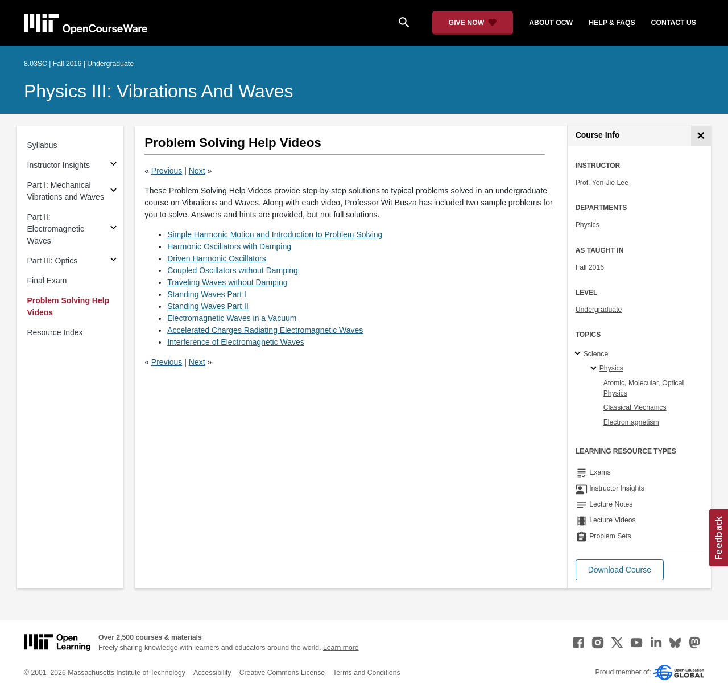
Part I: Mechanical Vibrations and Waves (66, 191)
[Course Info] (701, 136)
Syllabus (42, 145)
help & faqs (612, 23)
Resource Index (55, 332)
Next (197, 171)
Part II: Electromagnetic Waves (56, 229)
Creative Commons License (282, 673)
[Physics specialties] (595, 369)
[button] (620, 570)
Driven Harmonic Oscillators (216, 258)
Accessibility (212, 673)
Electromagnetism (631, 422)
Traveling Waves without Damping (227, 282)
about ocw (551, 23)
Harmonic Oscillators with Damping (229, 246)
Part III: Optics (53, 261)
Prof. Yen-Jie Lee (602, 183)
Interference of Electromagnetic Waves (236, 342)
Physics (588, 225)
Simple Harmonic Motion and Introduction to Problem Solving (275, 234)
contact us (674, 23)
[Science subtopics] (579, 354)
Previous (167, 171)
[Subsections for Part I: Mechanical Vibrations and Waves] (113, 192)
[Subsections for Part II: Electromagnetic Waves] (113, 229)
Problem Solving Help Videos (69, 306)
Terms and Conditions (366, 673)
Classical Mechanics (635, 407)
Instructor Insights (59, 165)
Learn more (341, 648)
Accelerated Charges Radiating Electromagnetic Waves (265, 330)
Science (596, 354)
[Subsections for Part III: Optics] (113, 261)
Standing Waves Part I (207, 294)
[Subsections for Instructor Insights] (113, 165)
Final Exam (47, 281)
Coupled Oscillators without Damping (233, 270)
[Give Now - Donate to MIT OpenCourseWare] (473, 23)
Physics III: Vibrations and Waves (158, 91)
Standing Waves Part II (208, 306)
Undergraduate (599, 310)
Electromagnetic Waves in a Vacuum (232, 318)
